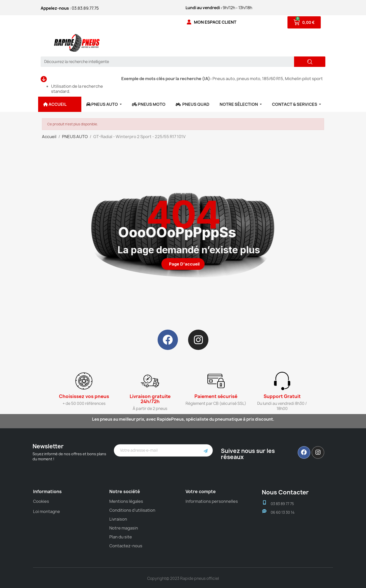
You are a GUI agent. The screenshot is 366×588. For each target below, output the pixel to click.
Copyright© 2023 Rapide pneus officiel (183, 578)
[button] (183, 264)
